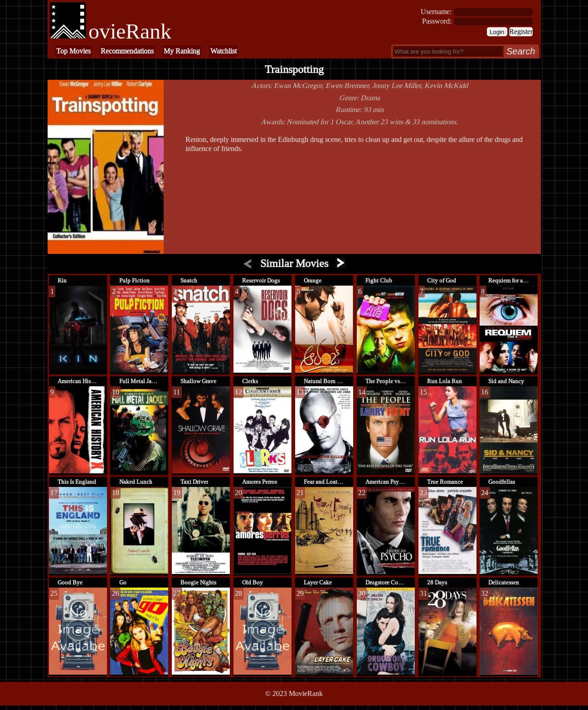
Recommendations (127, 51)
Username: (436, 12)
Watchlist (224, 51)
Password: (437, 21)
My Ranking (182, 51)
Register (521, 32)
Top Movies (73, 51)
